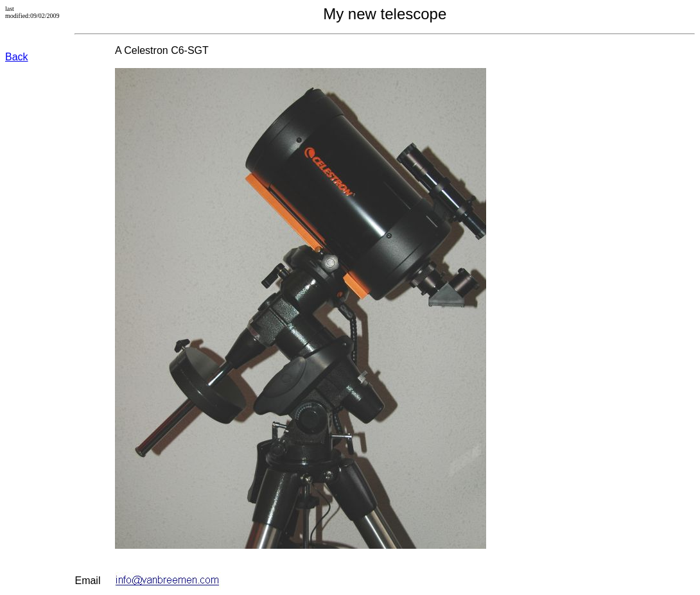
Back (17, 57)
